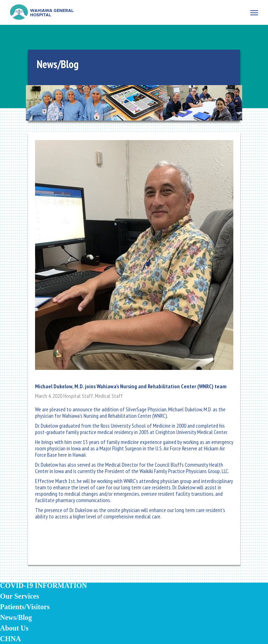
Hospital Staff (78, 396)
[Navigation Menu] (254, 12)
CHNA (10, 639)
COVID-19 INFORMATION (44, 585)
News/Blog (16, 617)
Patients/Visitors (25, 607)
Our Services (19, 596)
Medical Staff (109, 396)
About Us (14, 628)
